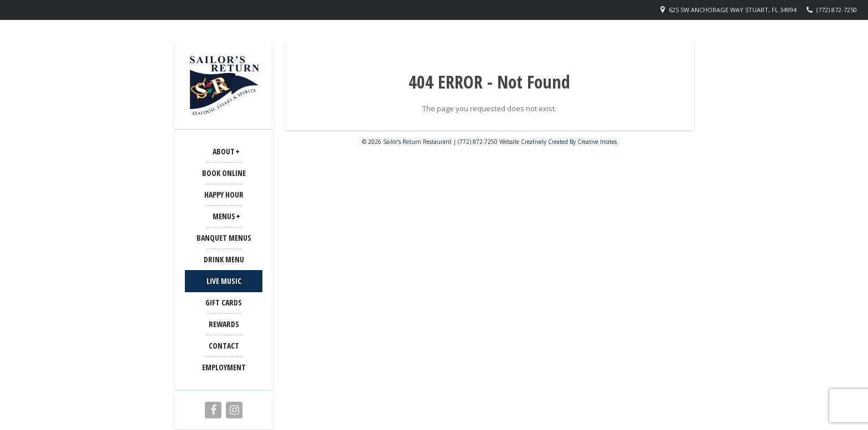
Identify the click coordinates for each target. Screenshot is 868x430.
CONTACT (224, 346)
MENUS (224, 216)
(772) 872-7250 (837, 10)
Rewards (224, 324)
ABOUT (224, 151)
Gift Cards (224, 302)
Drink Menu (224, 259)
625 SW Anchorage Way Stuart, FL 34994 (733, 10)
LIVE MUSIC (224, 281)
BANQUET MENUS (224, 238)
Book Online (224, 173)
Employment (224, 367)
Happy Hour (224, 195)
